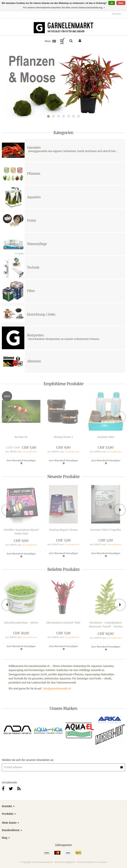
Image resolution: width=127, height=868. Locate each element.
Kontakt (117, 14)
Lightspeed (70, 862)
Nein (121, 3)
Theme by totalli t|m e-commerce (92, 862)
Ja (112, 3)
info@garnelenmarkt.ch (57, 689)
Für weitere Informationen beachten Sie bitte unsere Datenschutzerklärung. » (64, 8)
